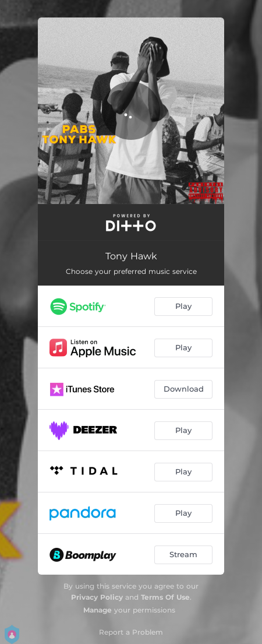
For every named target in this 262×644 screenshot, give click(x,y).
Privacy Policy (97, 597)
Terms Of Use (165, 597)
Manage (98, 610)
